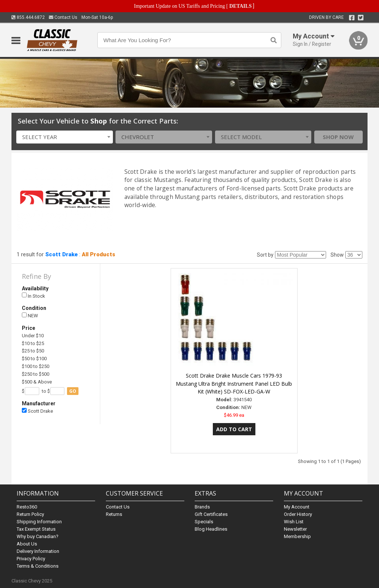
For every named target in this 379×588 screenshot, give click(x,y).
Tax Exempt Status (36, 529)
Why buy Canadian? (38, 536)
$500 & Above (37, 382)
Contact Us (63, 17)
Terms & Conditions (38, 566)
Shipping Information (39, 522)
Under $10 (33, 336)
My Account (297, 507)
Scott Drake (61, 254)
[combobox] (65, 137)
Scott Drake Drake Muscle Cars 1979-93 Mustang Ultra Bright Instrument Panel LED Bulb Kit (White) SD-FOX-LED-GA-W (234, 384)
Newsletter (295, 529)
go (73, 391)
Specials (204, 522)
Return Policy (30, 514)
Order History (298, 514)
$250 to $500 (36, 374)
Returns (114, 514)
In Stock (33, 296)
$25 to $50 (33, 351)
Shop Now (338, 137)
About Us (27, 544)
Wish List (294, 522)
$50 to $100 (34, 359)
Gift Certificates (211, 514)
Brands (202, 507)
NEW (30, 316)
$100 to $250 (36, 366)
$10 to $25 (33, 343)
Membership (297, 536)
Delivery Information (38, 551)
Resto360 (27, 507)
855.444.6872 (28, 17)
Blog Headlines (211, 529)
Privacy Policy (31, 559)
